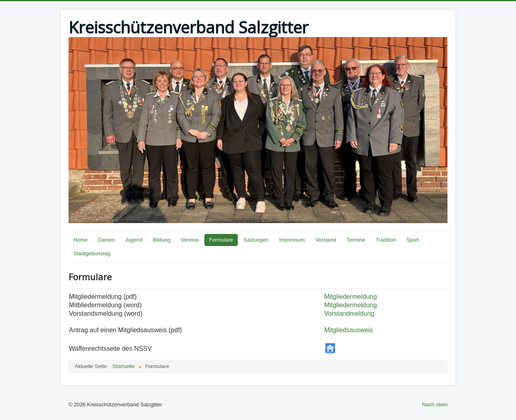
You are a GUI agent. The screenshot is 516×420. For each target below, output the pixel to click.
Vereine (190, 240)
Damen (106, 240)
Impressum (292, 240)
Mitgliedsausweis (349, 330)
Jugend (134, 240)
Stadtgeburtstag (92, 253)
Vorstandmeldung (349, 313)
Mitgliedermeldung (351, 297)
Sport (413, 240)
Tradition (386, 240)
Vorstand (326, 240)
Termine (356, 240)
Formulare (221, 240)
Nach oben (435, 404)
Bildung (161, 240)
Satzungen (256, 240)
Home (80, 240)
